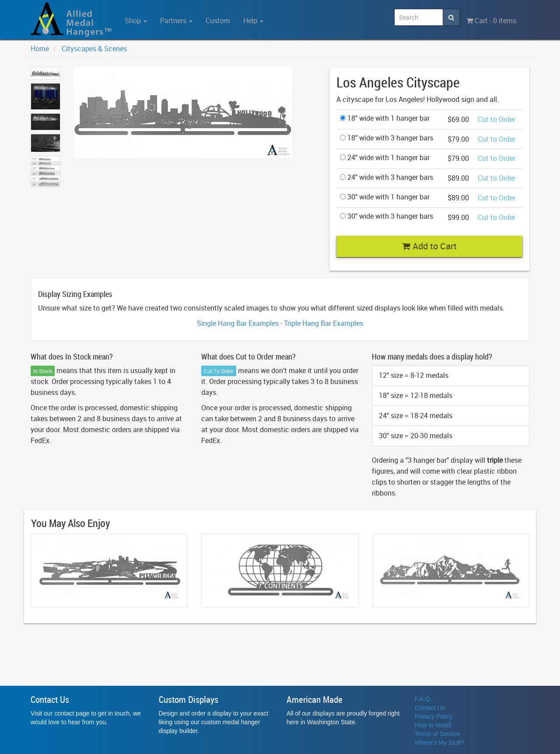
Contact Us (430, 708)
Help (253, 21)
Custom (218, 21)
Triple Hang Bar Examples (324, 323)
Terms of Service (437, 734)
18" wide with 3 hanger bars (387, 138)
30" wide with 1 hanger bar (385, 197)
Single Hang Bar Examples (238, 323)
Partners (176, 21)
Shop (136, 21)
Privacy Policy (434, 716)
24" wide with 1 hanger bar (385, 157)
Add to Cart (429, 246)
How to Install (433, 725)
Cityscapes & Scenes (94, 49)
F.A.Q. (423, 699)
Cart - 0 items (491, 21)
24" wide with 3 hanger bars (387, 177)
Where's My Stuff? (440, 743)
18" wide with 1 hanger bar (385, 118)
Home (40, 49)
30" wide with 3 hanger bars (387, 216)
